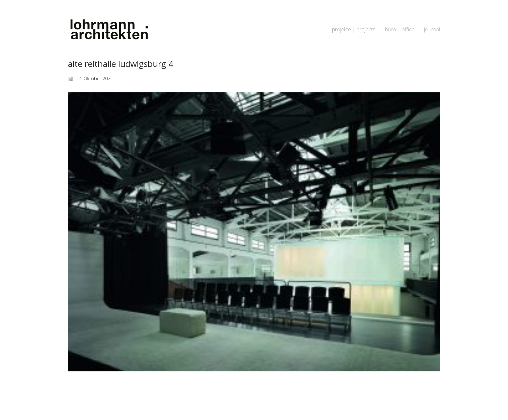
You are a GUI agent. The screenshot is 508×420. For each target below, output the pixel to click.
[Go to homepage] (109, 30)
